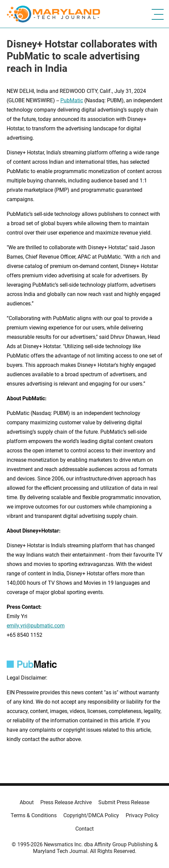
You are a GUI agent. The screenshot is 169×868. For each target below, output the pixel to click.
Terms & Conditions (34, 815)
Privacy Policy (142, 815)
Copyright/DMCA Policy (91, 815)
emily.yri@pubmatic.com (36, 626)
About (27, 802)
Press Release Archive (66, 802)
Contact (84, 829)
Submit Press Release (124, 802)
